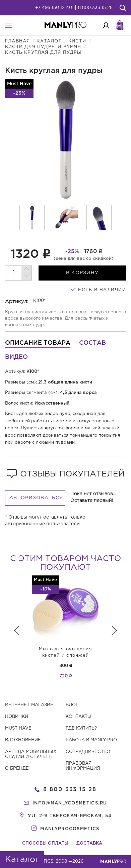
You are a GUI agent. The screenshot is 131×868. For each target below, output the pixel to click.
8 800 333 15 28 (95, 8)
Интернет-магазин (29, 705)
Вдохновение (23, 740)
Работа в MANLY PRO (91, 740)
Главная (17, 41)
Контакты (79, 717)
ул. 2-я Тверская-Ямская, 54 (70, 816)
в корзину (82, 273)
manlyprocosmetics (70, 829)
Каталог (49, 41)
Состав (92, 343)
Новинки (17, 717)
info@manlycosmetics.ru (70, 803)
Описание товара (38, 343)
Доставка (89, 843)
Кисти (77, 41)
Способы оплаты (45, 843)
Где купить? (81, 728)
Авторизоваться (36, 498)
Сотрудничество (88, 752)
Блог (72, 705)
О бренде (17, 769)
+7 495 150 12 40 (54, 8)
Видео (16, 357)
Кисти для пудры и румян (43, 47)
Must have (18, 728)
